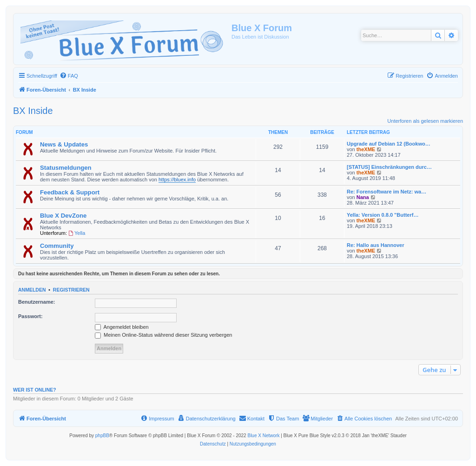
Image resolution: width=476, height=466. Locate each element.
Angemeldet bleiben (122, 327)
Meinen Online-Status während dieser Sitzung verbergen (163, 335)
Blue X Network (263, 436)
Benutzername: (36, 302)
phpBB (102, 436)
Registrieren (71, 290)
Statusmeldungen (66, 168)
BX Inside (33, 111)
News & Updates (64, 144)
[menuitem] (69, 76)
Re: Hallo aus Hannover (375, 245)
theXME (366, 149)
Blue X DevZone (63, 216)
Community (57, 246)
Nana (363, 197)
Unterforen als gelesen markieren (425, 121)
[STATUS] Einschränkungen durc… (389, 167)
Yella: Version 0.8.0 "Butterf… (383, 215)
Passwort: (30, 316)
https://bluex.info (177, 180)
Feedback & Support (70, 192)
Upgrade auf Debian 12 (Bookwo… (389, 144)
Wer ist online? (35, 390)
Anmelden (32, 290)
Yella (77, 233)
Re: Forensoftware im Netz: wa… (387, 192)
